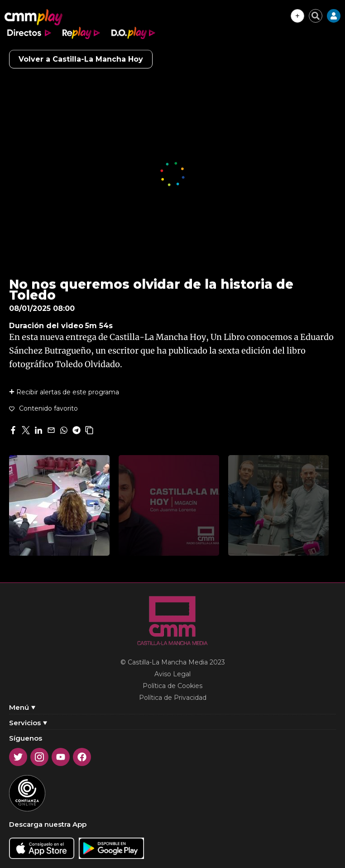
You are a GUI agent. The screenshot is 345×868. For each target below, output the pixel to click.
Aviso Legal (172, 674)
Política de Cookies (172, 686)
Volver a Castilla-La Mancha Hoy (81, 59)
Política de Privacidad (173, 698)
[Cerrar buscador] (316, 16)
